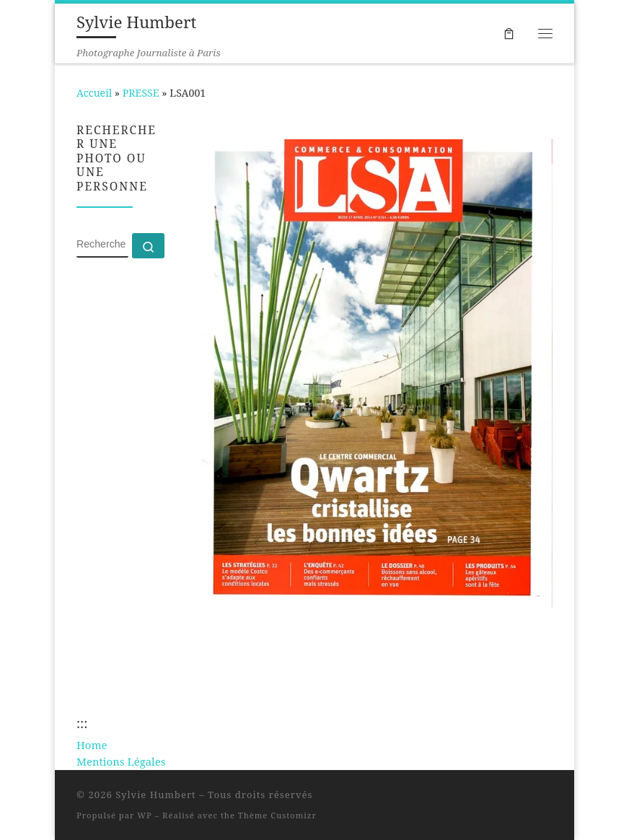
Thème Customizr (277, 815)
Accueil (94, 93)
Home (92, 745)
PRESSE (141, 93)
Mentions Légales (121, 761)
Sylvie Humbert (156, 795)
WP (144, 815)
